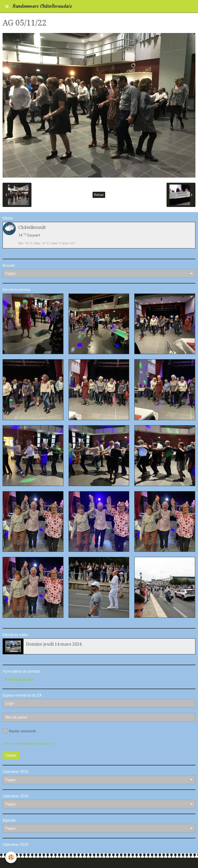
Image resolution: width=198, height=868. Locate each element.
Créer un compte (14, 744)
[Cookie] (11, 857)
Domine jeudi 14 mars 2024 (54, 644)
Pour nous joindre (19, 679)
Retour (99, 195)
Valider (11, 755)
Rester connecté (19, 731)
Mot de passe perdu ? (41, 744)
